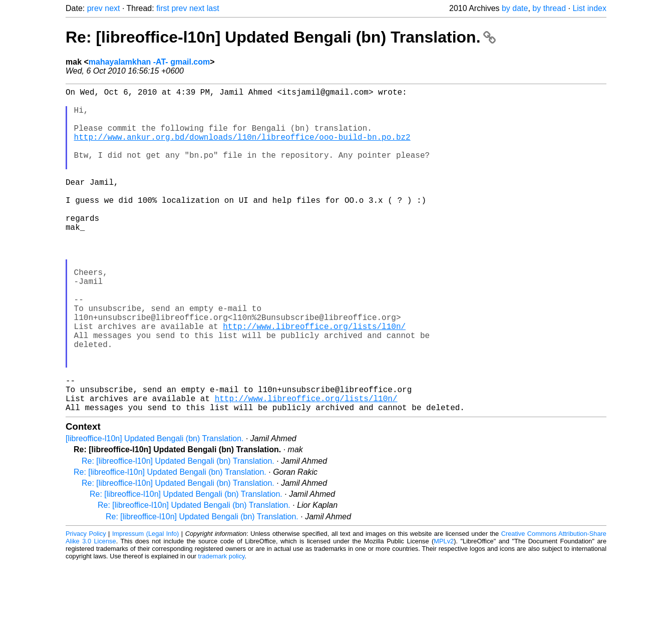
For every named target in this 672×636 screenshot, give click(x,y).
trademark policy (222, 628)
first (163, 8)
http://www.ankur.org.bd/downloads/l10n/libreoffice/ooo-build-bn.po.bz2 (242, 149)
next (112, 8)
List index (589, 8)
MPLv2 (444, 613)
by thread (549, 8)
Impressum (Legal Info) (145, 606)
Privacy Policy (86, 606)
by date (515, 8)
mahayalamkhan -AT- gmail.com (149, 62)
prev (95, 8)
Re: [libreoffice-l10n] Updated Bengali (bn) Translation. (281, 37)
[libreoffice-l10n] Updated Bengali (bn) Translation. (154, 511)
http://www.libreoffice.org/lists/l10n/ (314, 380)
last (213, 8)
